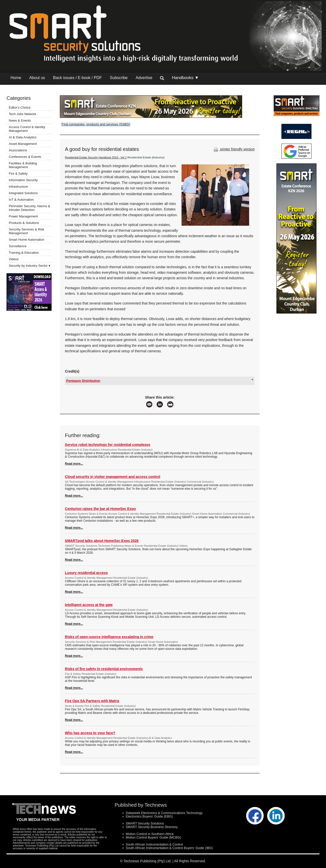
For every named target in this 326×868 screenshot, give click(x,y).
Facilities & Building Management (23, 165)
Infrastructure (18, 187)
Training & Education (24, 253)
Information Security (23, 180)
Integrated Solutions (23, 193)
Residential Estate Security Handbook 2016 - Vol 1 (96, 157)
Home (16, 78)
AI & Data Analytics (23, 137)
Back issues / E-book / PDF (77, 78)
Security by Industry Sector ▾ (30, 266)
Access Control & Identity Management (27, 129)
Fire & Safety (18, 174)
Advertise (144, 78)
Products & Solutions (24, 223)
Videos (14, 259)
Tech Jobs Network (23, 114)
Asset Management (23, 144)
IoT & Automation (21, 200)
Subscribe (119, 78)
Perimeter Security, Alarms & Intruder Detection (29, 208)
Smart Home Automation (27, 240)
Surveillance (18, 246)
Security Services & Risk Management (27, 231)
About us (37, 78)
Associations (18, 150)
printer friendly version (234, 149)
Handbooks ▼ (185, 78)
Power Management (23, 216)
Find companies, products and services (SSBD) (96, 124)
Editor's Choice (20, 107)
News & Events (20, 120)
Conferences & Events (25, 157)
